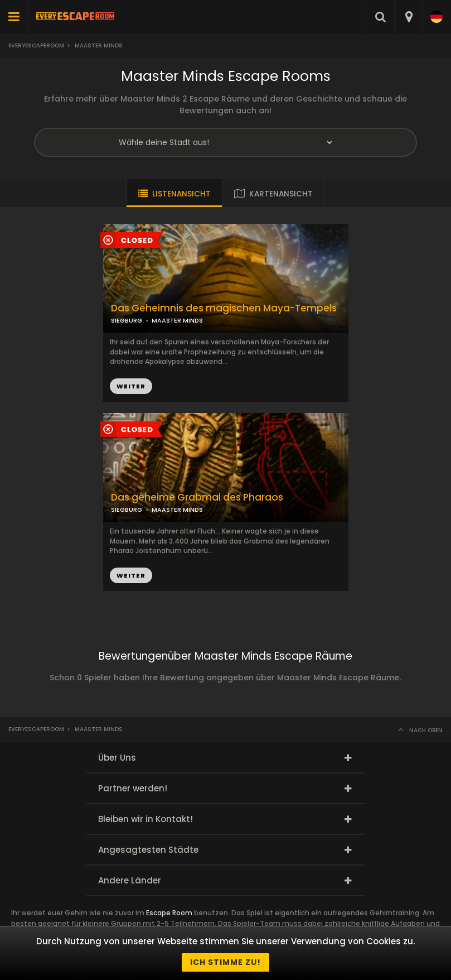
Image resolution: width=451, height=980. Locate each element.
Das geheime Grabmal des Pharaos (197, 498)
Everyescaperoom (36, 45)
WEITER (131, 386)
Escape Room (169, 913)
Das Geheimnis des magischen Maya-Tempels (224, 308)
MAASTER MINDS (177, 320)
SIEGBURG (127, 320)
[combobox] (408, 17)
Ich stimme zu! (225, 962)
